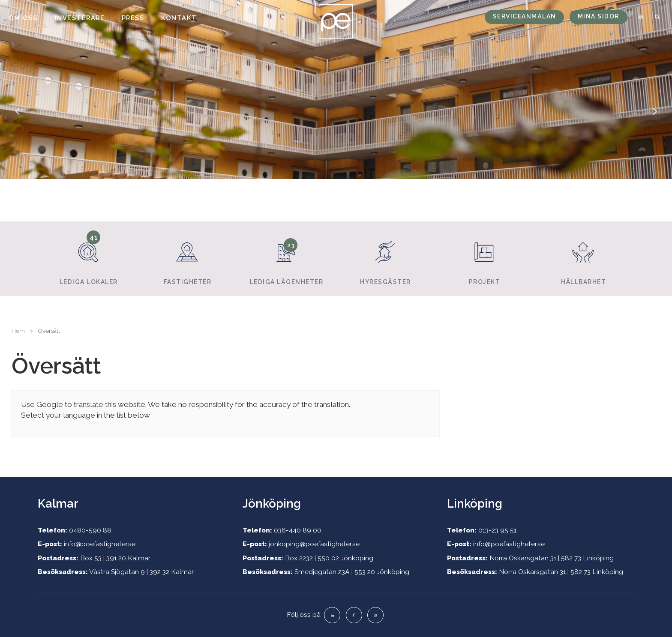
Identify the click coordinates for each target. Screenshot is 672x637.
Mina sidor (598, 16)
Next (655, 117)
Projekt (484, 258)
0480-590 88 (90, 530)
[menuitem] (639, 17)
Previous (17, 117)
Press (133, 18)
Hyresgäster (385, 258)
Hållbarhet (583, 258)
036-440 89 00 (298, 530)
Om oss (23, 18)
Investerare (80, 18)
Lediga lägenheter (286, 258)
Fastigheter (187, 258)
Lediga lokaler (88, 258)
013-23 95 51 (497, 530)
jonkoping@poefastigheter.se (314, 544)
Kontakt (179, 18)
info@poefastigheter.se (100, 544)
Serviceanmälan (525, 16)
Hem (18, 331)
